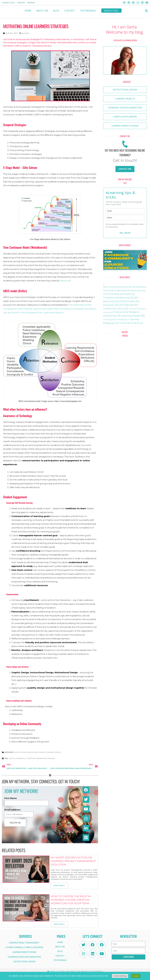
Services (21, 3)
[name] (125, 218)
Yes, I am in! (125, 233)
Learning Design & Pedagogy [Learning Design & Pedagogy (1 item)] (116, 319)
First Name (11, 798)
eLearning (21, 758)
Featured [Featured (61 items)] (131, 305)
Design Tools (9, 3)
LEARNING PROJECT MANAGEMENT (24, 943)
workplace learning (46, 758)
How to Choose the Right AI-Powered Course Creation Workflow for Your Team (71, 900)
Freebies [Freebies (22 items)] (109, 309)
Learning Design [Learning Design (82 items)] (133, 316)
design (12, 758)
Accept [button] (136, 976)
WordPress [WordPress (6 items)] (137, 323)
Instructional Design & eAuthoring (30, 752)
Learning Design (54, 752)
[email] (125, 211)
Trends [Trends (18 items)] (124, 323)
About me (42, 11)
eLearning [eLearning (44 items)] (122, 290)
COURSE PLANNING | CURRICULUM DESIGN (24, 947)
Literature (31, 758)
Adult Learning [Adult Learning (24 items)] (113, 287)
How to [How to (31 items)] (122, 309)
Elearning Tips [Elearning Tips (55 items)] (129, 298)
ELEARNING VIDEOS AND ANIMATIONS (24, 957)
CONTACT (70, 11)
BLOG (56, 11)
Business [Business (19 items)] (129, 287)
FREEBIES (31, 3)
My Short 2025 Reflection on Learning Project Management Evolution (73, 861)
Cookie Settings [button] (120, 976)
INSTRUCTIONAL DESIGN (24, 962)
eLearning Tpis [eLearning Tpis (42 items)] (113, 305)
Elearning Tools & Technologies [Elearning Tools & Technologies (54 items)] (121, 301)
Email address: (13, 810)
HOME (28, 11)
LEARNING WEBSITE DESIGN (24, 952)
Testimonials (88, 11)
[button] (146, 11)
